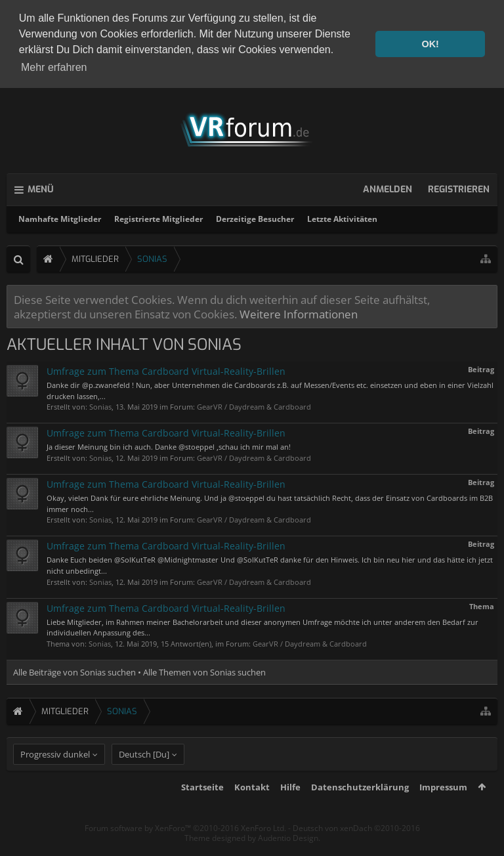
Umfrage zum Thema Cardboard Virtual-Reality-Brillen (166, 369)
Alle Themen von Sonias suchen (204, 670)
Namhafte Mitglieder (60, 217)
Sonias (100, 405)
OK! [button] (430, 44)
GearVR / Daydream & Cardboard (254, 405)
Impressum (443, 810)
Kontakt (252, 810)
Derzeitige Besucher (255, 217)
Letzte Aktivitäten (342, 217)
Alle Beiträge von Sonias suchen (74, 670)
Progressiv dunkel (55, 777)
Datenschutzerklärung (360, 810)
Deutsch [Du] (144, 777)
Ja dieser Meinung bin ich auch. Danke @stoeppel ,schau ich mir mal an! (169, 445)
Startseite (202, 810)
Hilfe (290, 810)
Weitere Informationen (299, 312)
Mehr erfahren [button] (54, 67)
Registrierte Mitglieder (158, 217)
